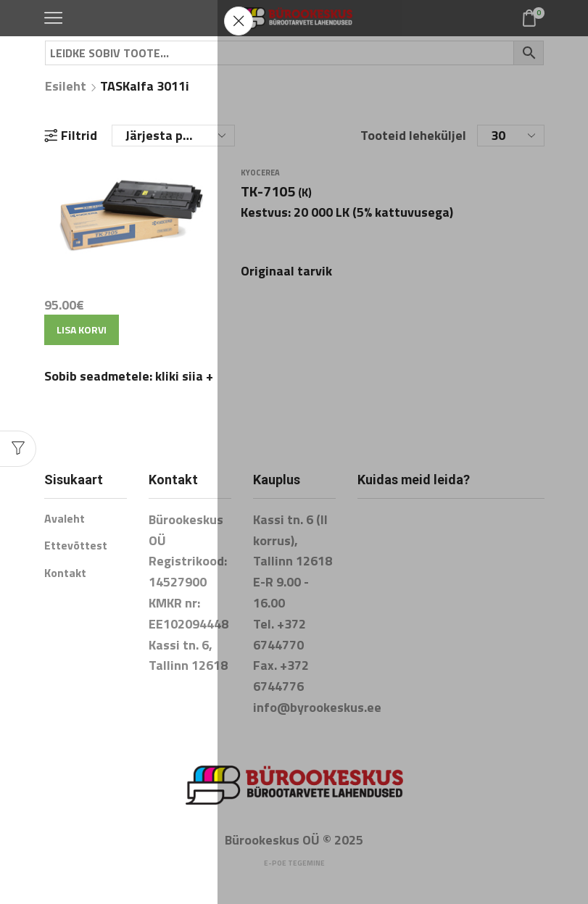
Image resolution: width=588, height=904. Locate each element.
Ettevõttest (76, 545)
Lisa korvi (82, 329)
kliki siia (184, 376)
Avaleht (65, 518)
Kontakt (65, 573)
